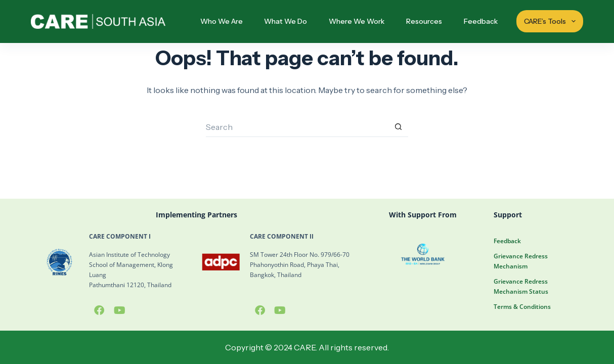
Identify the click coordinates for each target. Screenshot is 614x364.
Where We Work (357, 21)
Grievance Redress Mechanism (521, 261)
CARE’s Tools (551, 21)
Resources (424, 21)
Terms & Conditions (522, 307)
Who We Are (222, 21)
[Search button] (398, 127)
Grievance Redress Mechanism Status (521, 286)
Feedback (481, 21)
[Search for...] (297, 127)
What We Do (286, 21)
